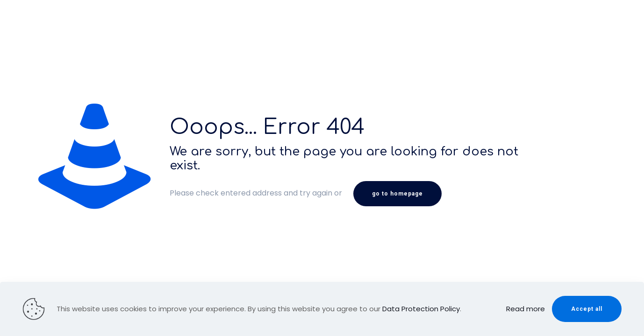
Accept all (587, 309)
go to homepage (397, 194)
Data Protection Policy (421, 309)
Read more (526, 309)
